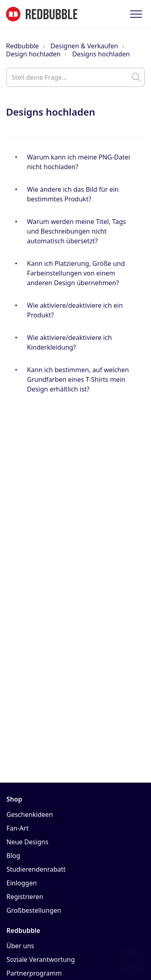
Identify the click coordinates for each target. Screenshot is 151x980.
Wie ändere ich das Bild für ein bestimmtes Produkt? (73, 194)
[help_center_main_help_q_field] (75, 77)
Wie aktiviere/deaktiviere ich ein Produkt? (75, 310)
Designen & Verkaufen (84, 46)
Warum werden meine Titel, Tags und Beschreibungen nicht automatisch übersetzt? (77, 231)
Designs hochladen (101, 54)
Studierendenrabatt (36, 869)
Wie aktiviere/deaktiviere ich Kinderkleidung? (69, 342)
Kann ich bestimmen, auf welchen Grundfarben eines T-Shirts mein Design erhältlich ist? (78, 379)
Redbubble (22, 46)
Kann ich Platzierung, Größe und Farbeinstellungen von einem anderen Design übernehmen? (76, 273)
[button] (136, 14)
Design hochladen (33, 54)
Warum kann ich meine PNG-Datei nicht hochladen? (79, 162)
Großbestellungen (34, 910)
